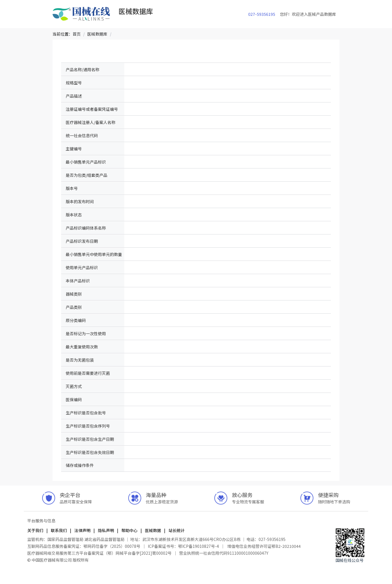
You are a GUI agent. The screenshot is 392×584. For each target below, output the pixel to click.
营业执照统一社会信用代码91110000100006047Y (224, 553)
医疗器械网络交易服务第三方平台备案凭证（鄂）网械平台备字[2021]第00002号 (100, 553)
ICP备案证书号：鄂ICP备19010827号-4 (183, 546)
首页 (77, 34)
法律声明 (82, 530)
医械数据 (153, 530)
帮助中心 (129, 530)
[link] (77, 34)
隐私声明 (106, 530)
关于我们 (36, 530)
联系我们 (59, 530)
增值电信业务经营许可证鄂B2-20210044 (264, 546)
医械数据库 (97, 34)
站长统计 (176, 530)
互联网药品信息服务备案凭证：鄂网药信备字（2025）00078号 (84, 546)
